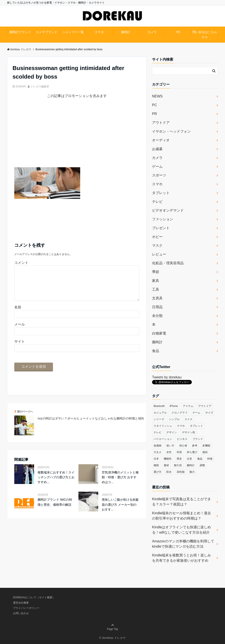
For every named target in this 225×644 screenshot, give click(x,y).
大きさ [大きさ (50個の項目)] (158, 452)
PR (154, 114)
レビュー (159, 254)
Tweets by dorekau (167, 377)
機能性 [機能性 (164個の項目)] (168, 459)
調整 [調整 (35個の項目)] (202, 465)
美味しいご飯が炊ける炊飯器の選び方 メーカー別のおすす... (120, 512)
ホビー (157, 237)
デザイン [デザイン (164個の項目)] (172, 432)
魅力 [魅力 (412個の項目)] (192, 472)
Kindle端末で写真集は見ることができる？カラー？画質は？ (181, 502)
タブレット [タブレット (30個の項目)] (196, 426)
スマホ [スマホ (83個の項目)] (181, 426)
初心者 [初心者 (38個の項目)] (183, 446)
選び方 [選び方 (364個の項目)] (158, 472)
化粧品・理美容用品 (168, 263)
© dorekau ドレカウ (113, 638)
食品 (156, 351)
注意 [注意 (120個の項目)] (189, 459)
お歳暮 (157, 149)
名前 (18, 314)
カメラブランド (47, 32)
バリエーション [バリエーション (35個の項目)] (163, 439)
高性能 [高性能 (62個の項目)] (181, 472)
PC (178, 32)
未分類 (157, 316)
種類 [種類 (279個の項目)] (156, 465)
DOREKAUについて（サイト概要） (34, 597)
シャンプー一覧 (73, 32)
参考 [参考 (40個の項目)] (195, 446)
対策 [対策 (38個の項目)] (179, 452)
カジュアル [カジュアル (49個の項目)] (160, 413)
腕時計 (126, 32)
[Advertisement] (77, 137)
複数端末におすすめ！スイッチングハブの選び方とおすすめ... (56, 484)
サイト (20, 348)
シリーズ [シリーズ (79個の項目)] (159, 419)
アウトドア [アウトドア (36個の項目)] (205, 406)
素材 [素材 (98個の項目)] (166, 465)
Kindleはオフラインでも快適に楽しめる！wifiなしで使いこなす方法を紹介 (181, 530)
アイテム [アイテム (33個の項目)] (188, 406)
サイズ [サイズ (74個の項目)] (209, 413)
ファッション (163, 219)
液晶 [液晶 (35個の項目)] (200, 459)
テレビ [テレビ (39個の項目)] (158, 432)
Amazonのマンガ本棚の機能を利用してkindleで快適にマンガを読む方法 (183, 544)
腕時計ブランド (20, 32)
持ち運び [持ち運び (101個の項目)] (192, 452)
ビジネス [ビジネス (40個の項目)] (182, 439)
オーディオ (161, 140)
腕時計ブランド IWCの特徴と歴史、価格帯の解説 (55, 509)
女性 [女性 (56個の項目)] (169, 452)
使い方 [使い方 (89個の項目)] (170, 446)
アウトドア (161, 123)
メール (20, 331)
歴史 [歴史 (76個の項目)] (179, 459)
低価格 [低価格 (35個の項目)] (158, 446)
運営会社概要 (21, 603)
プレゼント (161, 228)
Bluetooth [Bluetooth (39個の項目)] (159, 406)
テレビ (157, 202)
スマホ (99, 32)
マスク (157, 246)
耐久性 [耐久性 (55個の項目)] (178, 465)
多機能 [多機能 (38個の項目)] (206, 446)
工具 (156, 289)
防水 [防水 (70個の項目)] (169, 472)
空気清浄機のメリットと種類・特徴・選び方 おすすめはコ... (120, 484)
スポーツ (159, 175)
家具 (156, 281)
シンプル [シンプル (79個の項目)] (174, 419)
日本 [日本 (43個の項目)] (156, 459)
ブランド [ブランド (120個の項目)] (198, 439)
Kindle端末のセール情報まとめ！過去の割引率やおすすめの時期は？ (181, 516)
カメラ (152, 32)
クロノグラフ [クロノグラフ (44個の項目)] (180, 413)
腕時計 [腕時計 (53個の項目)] (191, 465)
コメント (21, 263)
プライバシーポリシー (26, 608)
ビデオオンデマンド (168, 210)
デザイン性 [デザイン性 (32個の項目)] (189, 432)
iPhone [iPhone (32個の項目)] (174, 406)
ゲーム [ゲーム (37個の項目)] (196, 413)
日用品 (157, 307)
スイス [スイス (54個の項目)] (189, 419)
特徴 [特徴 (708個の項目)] (210, 459)
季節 (156, 272)
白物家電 (159, 333)
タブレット (161, 193)
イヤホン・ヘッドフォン (171, 131)
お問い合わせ (21, 613)
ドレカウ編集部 (40, 86)
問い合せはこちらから (205, 34)
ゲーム (157, 166)
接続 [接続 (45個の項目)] (205, 452)
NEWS (157, 96)
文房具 (157, 298)
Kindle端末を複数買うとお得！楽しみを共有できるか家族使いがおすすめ (181, 558)
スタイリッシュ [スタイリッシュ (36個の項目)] (163, 426)
